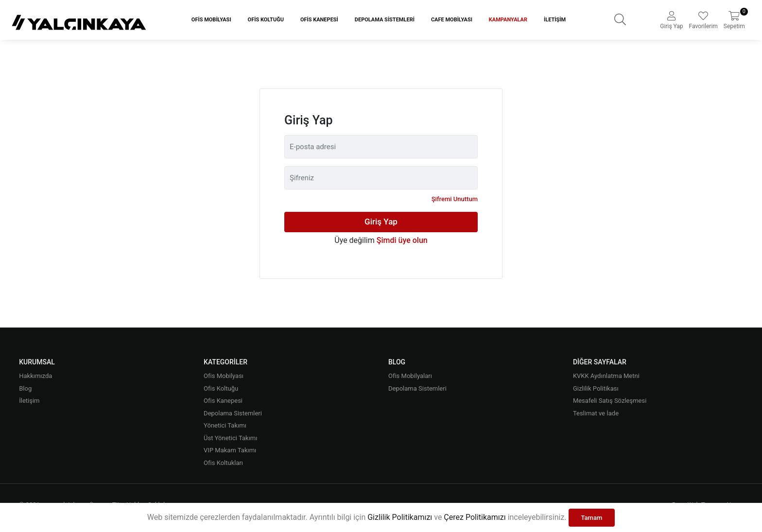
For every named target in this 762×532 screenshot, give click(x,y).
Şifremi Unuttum (455, 199)
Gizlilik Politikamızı (400, 517)
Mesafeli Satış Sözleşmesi (610, 401)
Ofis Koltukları (223, 463)
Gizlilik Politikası (596, 388)
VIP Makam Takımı (230, 450)
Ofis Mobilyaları (410, 376)
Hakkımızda (35, 376)
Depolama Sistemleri (385, 20)
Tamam (592, 518)
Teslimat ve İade (596, 413)
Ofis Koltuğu (266, 20)
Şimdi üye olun (402, 240)
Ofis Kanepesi (319, 20)
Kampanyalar (508, 20)
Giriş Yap (381, 222)
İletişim (555, 20)
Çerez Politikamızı (475, 517)
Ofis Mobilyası (211, 20)
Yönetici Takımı (225, 425)
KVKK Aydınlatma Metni (606, 376)
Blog (25, 388)
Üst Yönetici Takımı (230, 438)
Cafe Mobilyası (452, 20)
